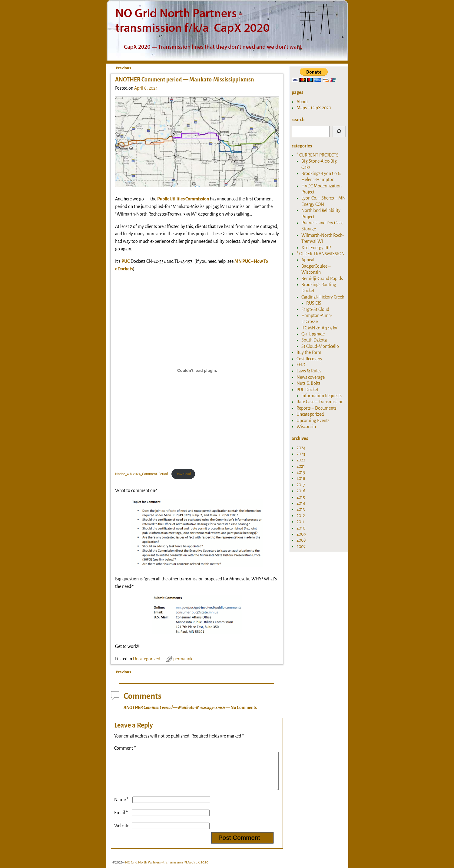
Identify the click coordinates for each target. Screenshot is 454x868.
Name (122, 807)
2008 (301, 540)
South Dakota (314, 340)
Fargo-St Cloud (315, 309)
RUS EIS (314, 303)
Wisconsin (306, 427)
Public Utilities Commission (183, 199)
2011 (301, 522)
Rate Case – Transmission (320, 402)
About (302, 102)
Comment (126, 748)
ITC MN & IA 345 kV (319, 328)
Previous (121, 68)
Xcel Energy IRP (316, 248)
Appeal (308, 260)
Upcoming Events (313, 421)
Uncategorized (147, 659)
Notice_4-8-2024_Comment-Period (142, 474)
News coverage (311, 377)
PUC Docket (307, 390)
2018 (301, 478)
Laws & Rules (309, 371)
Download (183, 474)
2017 (301, 485)
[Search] (339, 132)
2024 (301, 448)
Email (122, 820)
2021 (301, 466)
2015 (301, 497)
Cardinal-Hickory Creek (323, 297)
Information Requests (321, 396)
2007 (301, 546)
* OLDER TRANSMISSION (321, 254)
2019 (301, 472)
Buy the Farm (309, 352)
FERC (301, 365)
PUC (126, 261)
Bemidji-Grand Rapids (322, 279)
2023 (301, 454)
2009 (301, 534)
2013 (301, 509)
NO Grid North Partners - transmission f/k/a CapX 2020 (167, 862)
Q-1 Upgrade (313, 334)
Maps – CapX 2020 (314, 108)
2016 (301, 491)
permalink (183, 659)
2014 (301, 503)
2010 (301, 528)
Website (122, 833)
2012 (301, 516)
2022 (301, 460)
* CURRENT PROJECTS (318, 155)
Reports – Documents (316, 408)
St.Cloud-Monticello (320, 346)
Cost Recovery (309, 359)
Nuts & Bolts (308, 383)
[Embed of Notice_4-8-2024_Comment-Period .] (197, 370)
